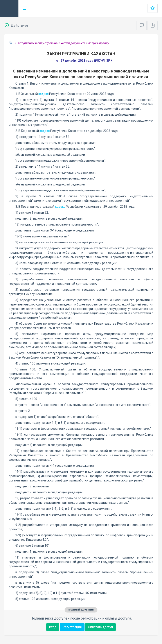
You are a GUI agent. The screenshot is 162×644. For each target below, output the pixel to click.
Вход (53, 627)
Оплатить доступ (100, 627)
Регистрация (72, 627)
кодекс (43, 94)
